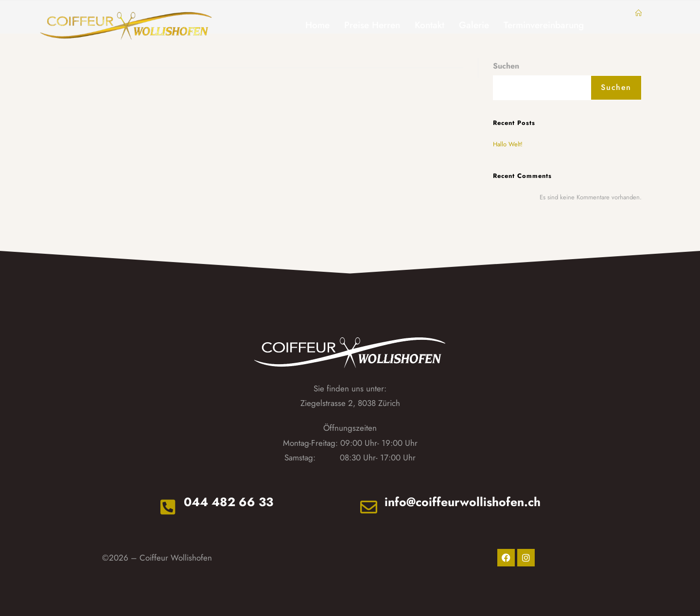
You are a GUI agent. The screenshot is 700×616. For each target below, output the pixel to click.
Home (317, 25)
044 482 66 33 (229, 502)
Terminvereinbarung (544, 25)
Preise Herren (372, 25)
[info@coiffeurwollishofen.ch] (370, 506)
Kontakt (429, 25)
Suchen (506, 66)
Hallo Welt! (508, 144)
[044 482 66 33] (167, 506)
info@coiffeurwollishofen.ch (464, 502)
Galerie (474, 25)
